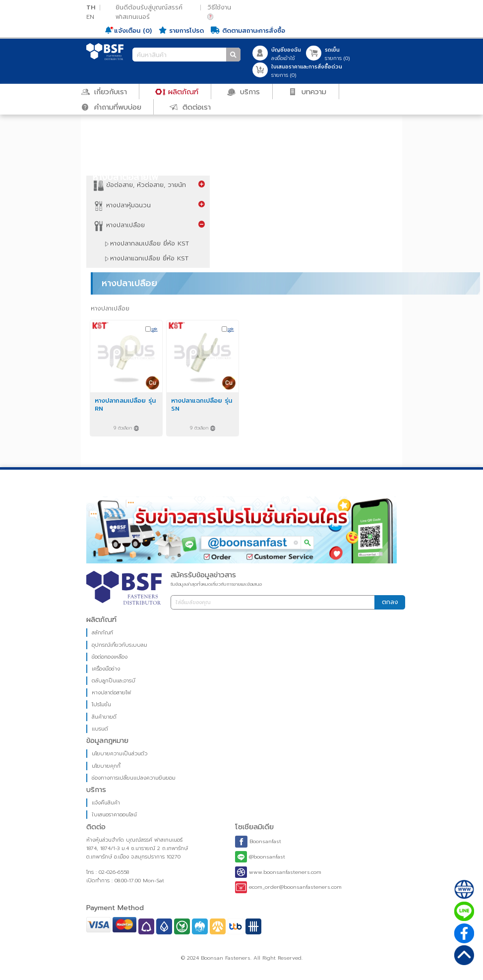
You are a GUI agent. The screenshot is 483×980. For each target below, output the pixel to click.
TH (91, 7)
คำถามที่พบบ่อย (111, 107)
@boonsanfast (260, 857)
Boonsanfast (258, 842)
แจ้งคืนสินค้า (106, 803)
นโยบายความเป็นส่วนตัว (120, 754)
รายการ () (337, 54)
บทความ (308, 91)
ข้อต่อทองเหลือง (110, 657)
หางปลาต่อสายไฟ (112, 693)
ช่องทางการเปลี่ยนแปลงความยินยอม (134, 778)
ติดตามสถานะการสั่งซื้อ (248, 31)
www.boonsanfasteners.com (278, 872)
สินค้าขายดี (105, 717)
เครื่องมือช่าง (106, 669)
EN (90, 17)
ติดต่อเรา (190, 107)
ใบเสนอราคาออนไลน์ (115, 815)
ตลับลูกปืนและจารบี (114, 681)
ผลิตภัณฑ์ (177, 91)
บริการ (244, 91)
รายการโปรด (181, 31)
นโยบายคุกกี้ (107, 766)
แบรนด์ (100, 729)
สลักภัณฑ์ (103, 633)
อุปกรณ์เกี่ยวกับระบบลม (120, 645)
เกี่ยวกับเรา (104, 91)
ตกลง (390, 602)
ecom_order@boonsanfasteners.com (288, 887)
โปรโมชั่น (102, 704)
